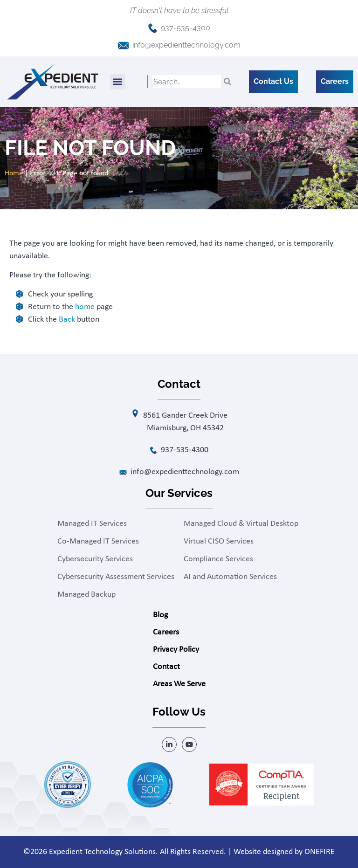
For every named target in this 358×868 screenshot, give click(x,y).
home (85, 307)
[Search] (227, 82)
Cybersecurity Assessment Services (116, 577)
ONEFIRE (320, 852)
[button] (118, 82)
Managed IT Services (92, 524)
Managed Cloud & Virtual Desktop (241, 524)
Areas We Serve (179, 684)
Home (14, 173)
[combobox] (187, 82)
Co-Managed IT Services (98, 541)
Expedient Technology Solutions (102, 852)
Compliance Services (218, 559)
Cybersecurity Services (95, 559)
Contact (166, 667)
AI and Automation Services (230, 577)
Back (67, 320)
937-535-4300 (186, 28)
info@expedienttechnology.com (186, 45)
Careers (166, 632)
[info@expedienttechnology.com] (123, 45)
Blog (160, 615)
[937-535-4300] (153, 28)
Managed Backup (86, 595)
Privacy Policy (176, 650)
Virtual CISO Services (219, 541)
